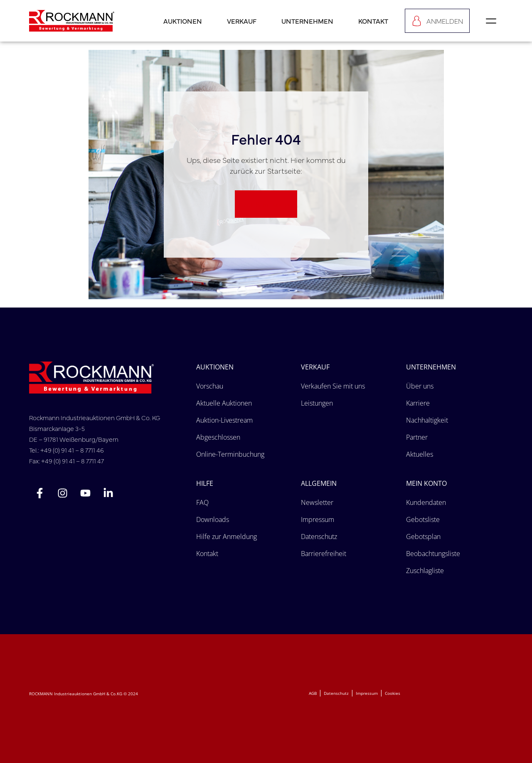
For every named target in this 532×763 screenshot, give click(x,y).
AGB (313, 693)
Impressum (367, 693)
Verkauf (242, 21)
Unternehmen (307, 21)
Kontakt (373, 21)
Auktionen (183, 21)
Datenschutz (336, 693)
